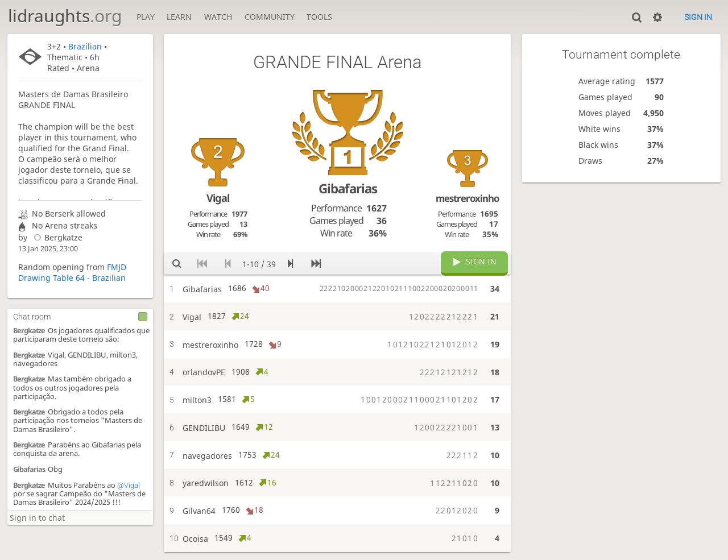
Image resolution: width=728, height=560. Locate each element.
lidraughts (65, 16)
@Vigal (129, 485)
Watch (218, 17)
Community (270, 17)
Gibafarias (29, 469)
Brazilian (85, 46)
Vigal (218, 198)
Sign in (698, 17)
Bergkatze (56, 237)
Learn (179, 17)
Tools (319, 17)
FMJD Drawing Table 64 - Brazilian (72, 272)
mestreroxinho (467, 198)
